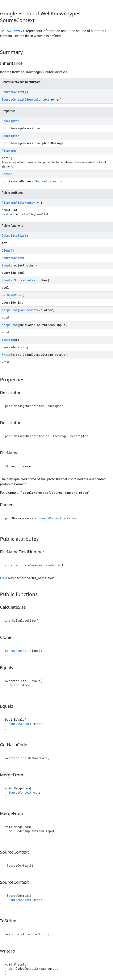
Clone (6, 250)
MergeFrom (10, 310)
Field (5, 214)
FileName (9, 151)
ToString (9, 340)
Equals (7, 265)
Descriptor (11, 121)
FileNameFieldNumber (18, 203)
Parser (7, 174)
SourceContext (13, 31)
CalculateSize (13, 236)
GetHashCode (11, 295)
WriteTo (8, 355)
